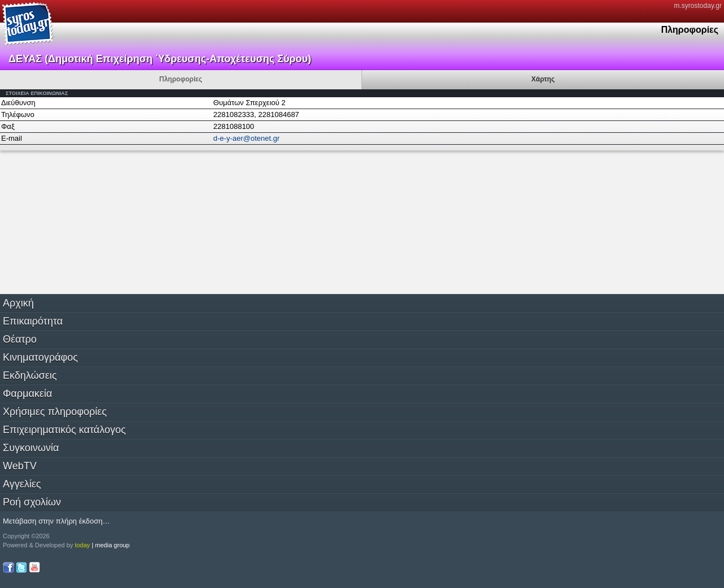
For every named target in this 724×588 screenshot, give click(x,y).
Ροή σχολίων (32, 502)
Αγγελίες (22, 484)
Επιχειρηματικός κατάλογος (64, 430)
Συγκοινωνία (31, 448)
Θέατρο (20, 339)
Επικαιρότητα (33, 321)
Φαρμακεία (27, 394)
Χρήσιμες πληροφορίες (55, 412)
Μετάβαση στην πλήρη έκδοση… (56, 521)
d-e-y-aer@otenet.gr (246, 138)
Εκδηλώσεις (30, 375)
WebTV (20, 466)
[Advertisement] (85, 221)
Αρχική (18, 303)
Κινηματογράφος (40, 357)
